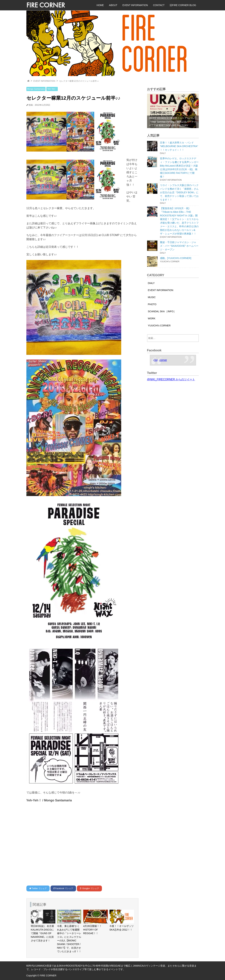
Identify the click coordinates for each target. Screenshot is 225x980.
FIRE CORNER (46, 5)
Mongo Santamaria (36, 89)
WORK (152, 318)
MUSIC (152, 297)
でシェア (38, 888)
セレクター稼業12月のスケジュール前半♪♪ (79, 81)
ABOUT (113, 5)
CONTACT (159, 5)
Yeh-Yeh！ (52, 89)
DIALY (151, 283)
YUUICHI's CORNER (159, 326)
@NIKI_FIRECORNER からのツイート (171, 379)
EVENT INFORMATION (135, 5)
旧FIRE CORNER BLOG (183, 5)
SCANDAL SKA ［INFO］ (162, 311)
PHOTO (152, 304)
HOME (100, 5)
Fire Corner (160, 360)
